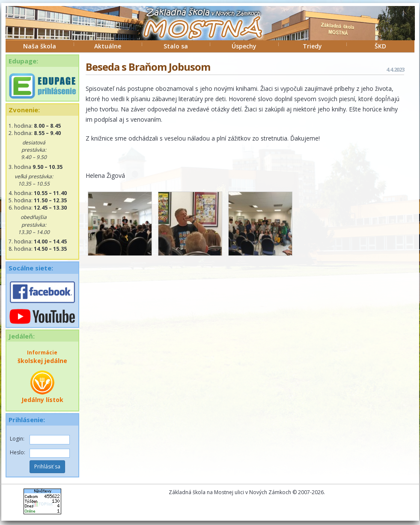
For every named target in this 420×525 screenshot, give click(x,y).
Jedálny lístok (42, 387)
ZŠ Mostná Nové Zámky (194, 32)
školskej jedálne (42, 357)
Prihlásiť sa (47, 466)
